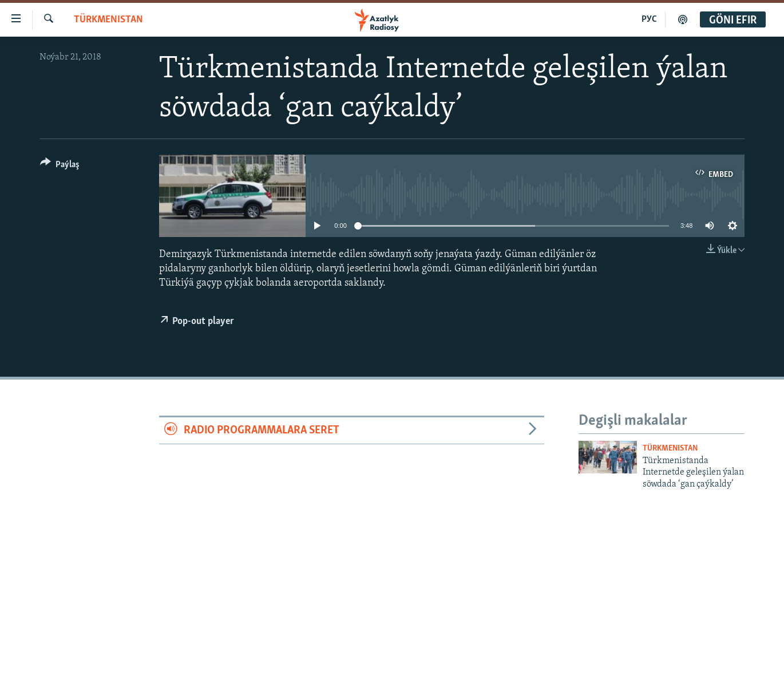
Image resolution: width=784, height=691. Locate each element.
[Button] (60, 166)
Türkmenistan (108, 20)
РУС (649, 19)
